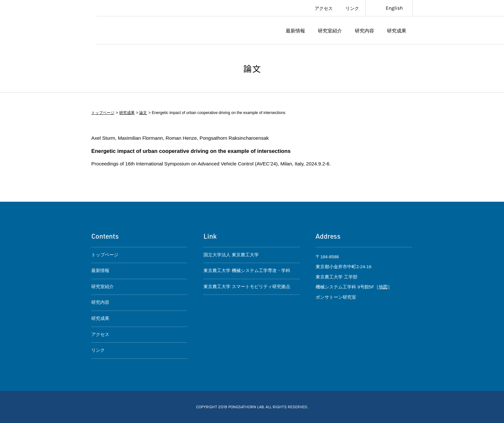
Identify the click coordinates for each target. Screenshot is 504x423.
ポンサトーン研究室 (145, 30)
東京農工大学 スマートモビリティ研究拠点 (247, 287)
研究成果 (397, 30)
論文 (143, 113)
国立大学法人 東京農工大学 (231, 255)
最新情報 (295, 30)
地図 (383, 287)
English (394, 8)
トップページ (103, 113)
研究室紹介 (330, 30)
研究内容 (364, 30)
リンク (352, 8)
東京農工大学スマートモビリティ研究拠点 (48, 22)
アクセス (324, 8)
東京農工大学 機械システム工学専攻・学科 (247, 271)
